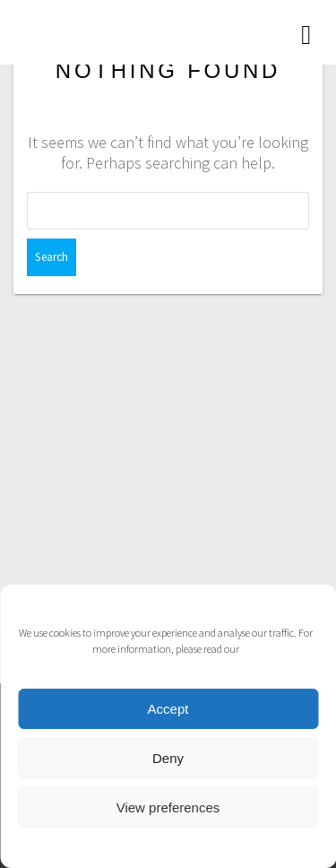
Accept (168, 709)
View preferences (168, 807)
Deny (168, 758)
